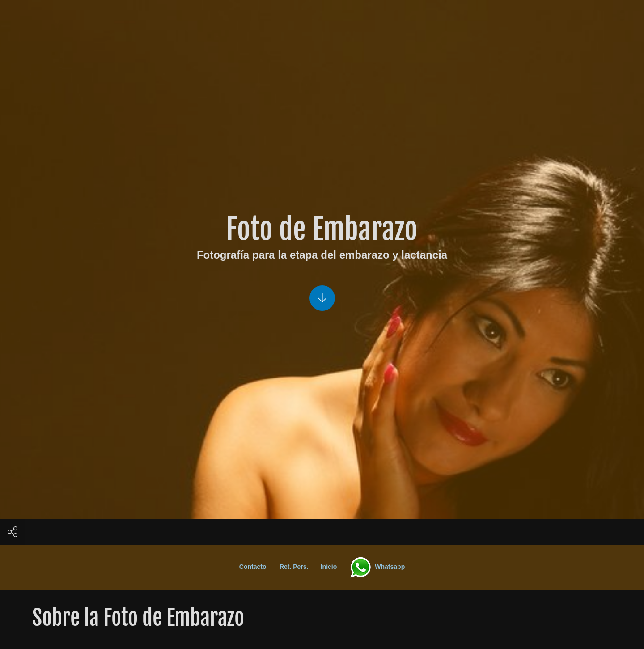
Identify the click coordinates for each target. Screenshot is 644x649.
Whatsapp (376, 567)
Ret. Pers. (298, 567)
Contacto (257, 567)
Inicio (333, 567)
